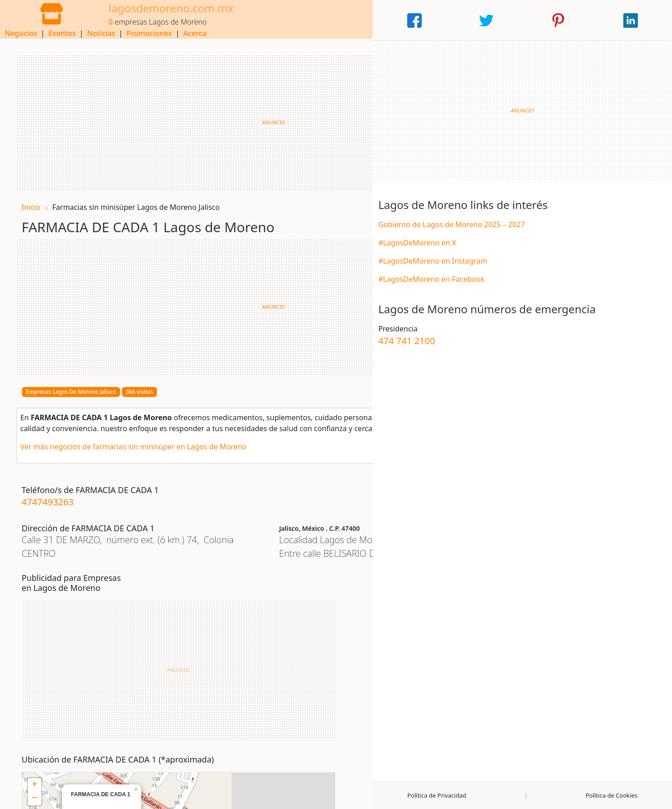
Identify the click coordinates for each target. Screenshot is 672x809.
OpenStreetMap (429, 731)
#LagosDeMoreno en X (548, 256)
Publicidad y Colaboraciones (396, 795)
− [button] (270, 626)
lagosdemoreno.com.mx (152, 15)
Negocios (296, 20)
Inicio (37, 201)
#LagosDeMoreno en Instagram (564, 274)
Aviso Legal (85, 795)
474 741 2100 (538, 367)
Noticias (376, 20)
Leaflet (394, 731)
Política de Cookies (633, 795)
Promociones (424, 20)
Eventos (337, 20)
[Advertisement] (252, 117)
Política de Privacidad (546, 795)
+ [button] (270, 612)
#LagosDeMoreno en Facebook (563, 292)
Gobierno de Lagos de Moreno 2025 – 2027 (583, 238)
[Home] (42, 20)
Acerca (470, 20)
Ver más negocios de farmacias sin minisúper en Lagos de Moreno (139, 442)
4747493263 (53, 497)
